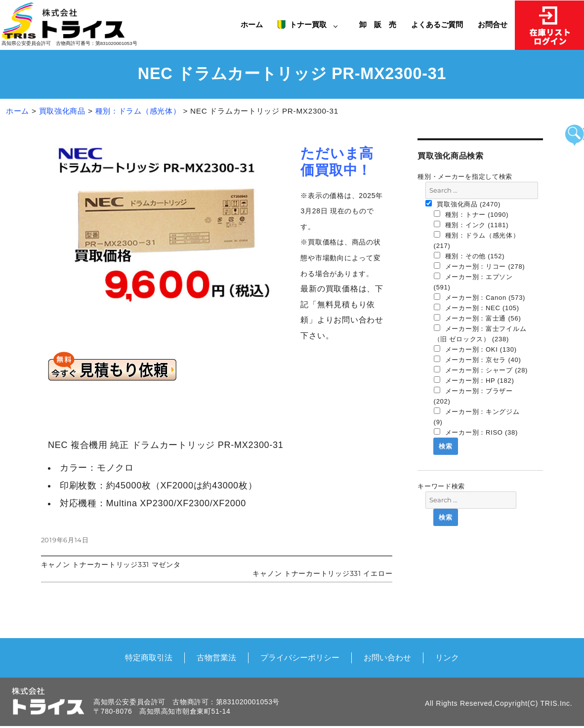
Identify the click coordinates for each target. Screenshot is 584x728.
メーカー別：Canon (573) (480, 297)
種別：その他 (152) (469, 256)
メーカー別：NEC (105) (477, 308)
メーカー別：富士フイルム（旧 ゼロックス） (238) (480, 334)
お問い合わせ (387, 657)
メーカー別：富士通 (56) (478, 318)
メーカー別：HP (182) (474, 380)
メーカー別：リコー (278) (480, 266)
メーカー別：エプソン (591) (473, 282)
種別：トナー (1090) (471, 214)
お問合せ (493, 24)
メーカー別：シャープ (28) (481, 370)
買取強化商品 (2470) (463, 204)
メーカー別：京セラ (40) (478, 360)
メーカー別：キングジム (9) (477, 417)
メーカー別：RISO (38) (476, 432)
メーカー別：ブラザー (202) (473, 396)
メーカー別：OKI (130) (475, 349)
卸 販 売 (381, 24)
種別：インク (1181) (471, 225)
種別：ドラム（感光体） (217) (477, 240)
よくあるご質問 (437, 24)
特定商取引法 (149, 657)
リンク (447, 657)
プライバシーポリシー (300, 657)
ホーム (252, 24)
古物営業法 (216, 657)
